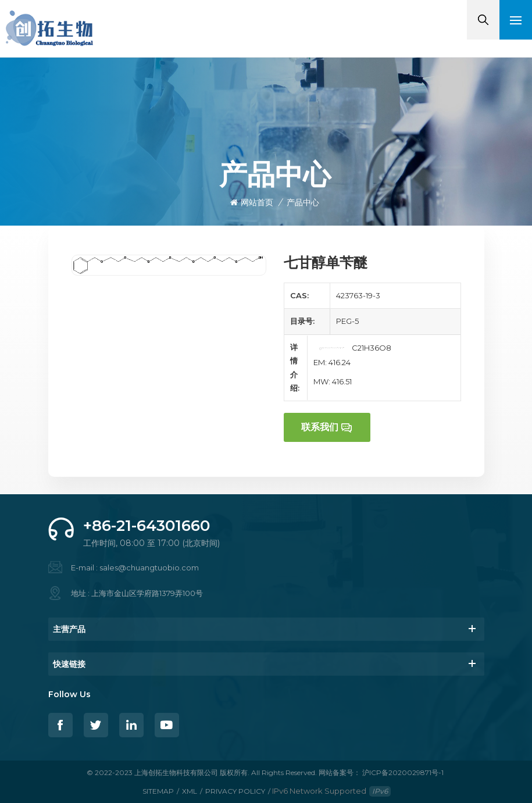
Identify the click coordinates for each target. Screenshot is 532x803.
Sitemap (158, 791)
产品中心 (303, 202)
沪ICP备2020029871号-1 (403, 772)
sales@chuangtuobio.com (149, 568)
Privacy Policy (235, 791)
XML (190, 791)
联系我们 (320, 427)
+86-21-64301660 (147, 526)
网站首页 (252, 202)
